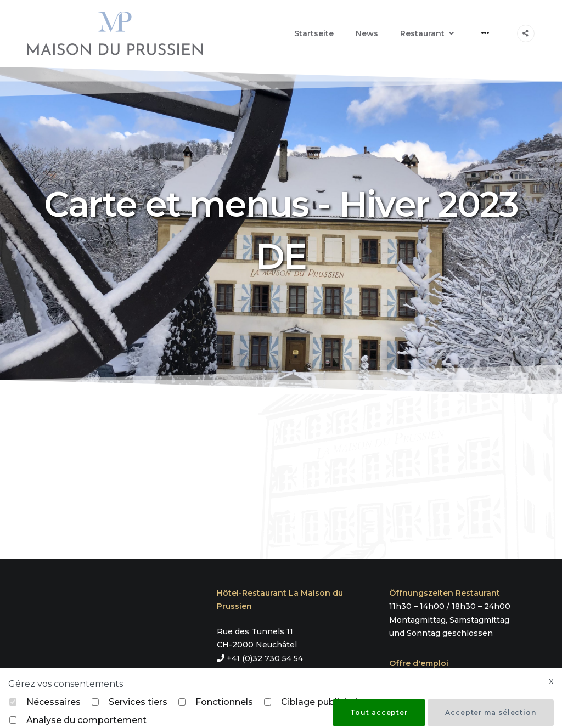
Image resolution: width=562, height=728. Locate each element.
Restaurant (422, 33)
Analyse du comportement (86, 720)
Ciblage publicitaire (324, 702)
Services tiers (138, 702)
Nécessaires (54, 702)
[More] (485, 33)
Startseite (314, 33)
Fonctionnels (224, 702)
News (367, 33)
